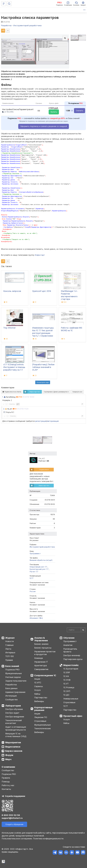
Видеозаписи (13, 747)
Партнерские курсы (73, 659)
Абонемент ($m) (36, 618)
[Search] (76, 630)
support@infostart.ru (12, 818)
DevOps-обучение (14, 709)
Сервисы (39, 686)
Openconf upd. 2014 (42, 291)
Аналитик (68, 645)
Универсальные (71, 699)
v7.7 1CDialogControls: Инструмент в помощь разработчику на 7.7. (14, 367)
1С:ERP (67, 672)
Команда (39, 658)
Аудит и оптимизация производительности (16, 728)
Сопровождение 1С (45, 675)
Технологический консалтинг (13, 722)
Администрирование (15, 692)
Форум (9, 755)
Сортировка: (56, 392)
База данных (11, 688)
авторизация (53, 421)
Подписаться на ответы (12, 392)
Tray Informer (9, 328)
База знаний (12, 666)
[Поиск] (9, 4)
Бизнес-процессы (43, 648)
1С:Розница (69, 687)
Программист (35, 554)
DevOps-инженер (72, 655)
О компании (8, 767)
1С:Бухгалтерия (71, 669)
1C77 (32, 578)
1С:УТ (66, 684)
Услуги (37, 690)
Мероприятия (13, 742)
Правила (6, 778)
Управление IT (41, 662)
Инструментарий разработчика (42, 547)
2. (4, 409)
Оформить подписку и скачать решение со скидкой (44, 126)
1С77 (66, 706)
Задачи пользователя (16, 681)
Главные (9, 645)
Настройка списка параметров (30, 18)
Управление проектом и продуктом (45, 653)
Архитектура (41, 665)
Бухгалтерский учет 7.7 (39, 569)
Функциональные (13, 673)
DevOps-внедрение (15, 717)
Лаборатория (13, 706)
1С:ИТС (38, 683)
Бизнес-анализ (41, 644)
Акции (37, 679)
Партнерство (41, 698)
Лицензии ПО (41, 717)
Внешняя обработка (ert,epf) (41, 560)
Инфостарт (40, 255)
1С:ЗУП (67, 691)
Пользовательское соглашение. (17, 839)
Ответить (12, 404)
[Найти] (83, 630)
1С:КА (66, 676)
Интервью (10, 653)
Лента (8, 649)
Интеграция (11, 696)
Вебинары (39, 701)
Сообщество (11, 700)
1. (3, 397)
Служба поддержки (15, 796)
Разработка (11, 685)
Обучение (69, 638)
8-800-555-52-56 (11, 815)
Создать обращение (14, 824)
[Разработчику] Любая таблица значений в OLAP (43, 367)
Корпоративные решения (43, 709)
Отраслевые (40, 721)
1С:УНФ (67, 680)
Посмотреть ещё (43, 382)
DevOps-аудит (12, 713)
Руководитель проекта (70, 650)
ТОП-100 (10, 656)
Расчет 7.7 (34, 572)
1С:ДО (66, 695)
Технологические (42, 728)
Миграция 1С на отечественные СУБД (16, 735)
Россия (33, 591)
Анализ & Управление (41, 639)
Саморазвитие (41, 669)
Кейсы (37, 694)
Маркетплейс (71, 665)
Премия (9, 660)
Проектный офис (73, 716)
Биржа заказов (14, 751)
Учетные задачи (13, 677)
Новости (10, 641)
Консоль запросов (12, 291)
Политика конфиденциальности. (48, 839)
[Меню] (4, 4)
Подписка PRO (12, 670)
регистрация (41, 421)
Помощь (6, 782)
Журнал (10, 638)
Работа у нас (8, 785)
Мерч (8, 759)
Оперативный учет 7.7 (39, 567)
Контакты (6, 789)
